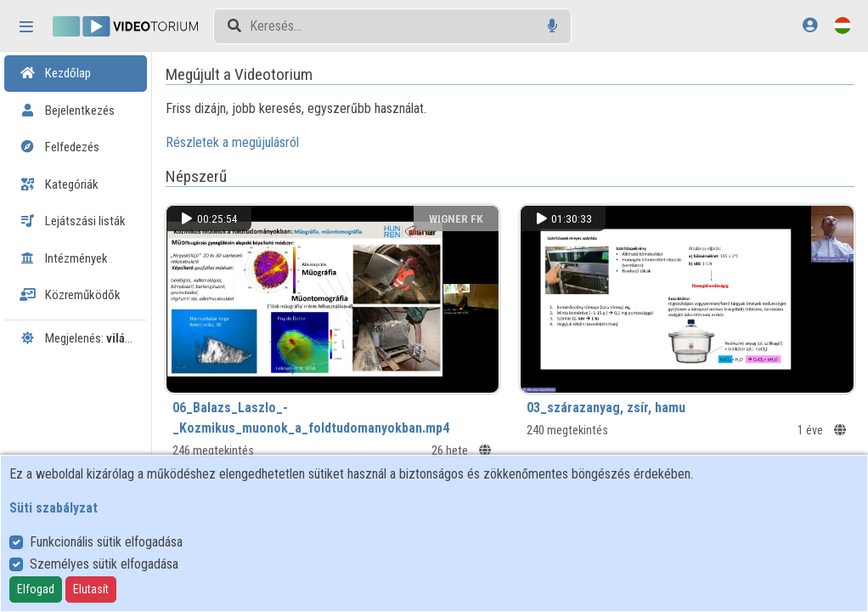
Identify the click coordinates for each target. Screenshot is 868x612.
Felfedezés (59, 147)
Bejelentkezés (67, 110)
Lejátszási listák (73, 221)
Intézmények (64, 258)
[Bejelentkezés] (810, 25)
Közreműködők (70, 295)
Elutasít (91, 589)
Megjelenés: (82, 338)
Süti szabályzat (54, 508)
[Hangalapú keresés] (552, 26)
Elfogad (36, 589)
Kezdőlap (55, 73)
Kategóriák (59, 184)
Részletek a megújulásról (268, 142)
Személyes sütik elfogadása (104, 564)
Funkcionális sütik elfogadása (106, 542)
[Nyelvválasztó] (843, 25)
